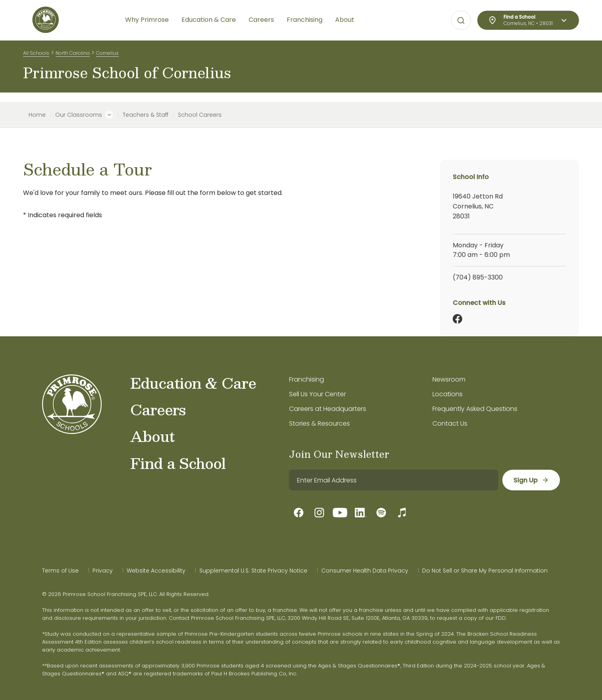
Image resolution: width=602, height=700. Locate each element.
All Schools (36, 55)
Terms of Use (60, 571)
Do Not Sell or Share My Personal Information (485, 571)
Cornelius (107, 55)
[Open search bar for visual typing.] (461, 21)
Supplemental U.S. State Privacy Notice (253, 571)
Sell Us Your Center (317, 394)
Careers (158, 409)
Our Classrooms (79, 115)
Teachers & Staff (146, 115)
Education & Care (193, 383)
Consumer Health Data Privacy (365, 571)
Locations (448, 394)
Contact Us (450, 423)
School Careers (200, 115)
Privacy (103, 571)
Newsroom (449, 379)
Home (37, 115)
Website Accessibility (156, 571)
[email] (393, 480)
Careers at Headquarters (328, 409)
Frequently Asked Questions (475, 409)
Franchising (307, 379)
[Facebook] (457, 319)
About (152, 436)
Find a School (178, 463)
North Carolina (73, 55)
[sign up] (531, 480)
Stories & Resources (319, 423)
